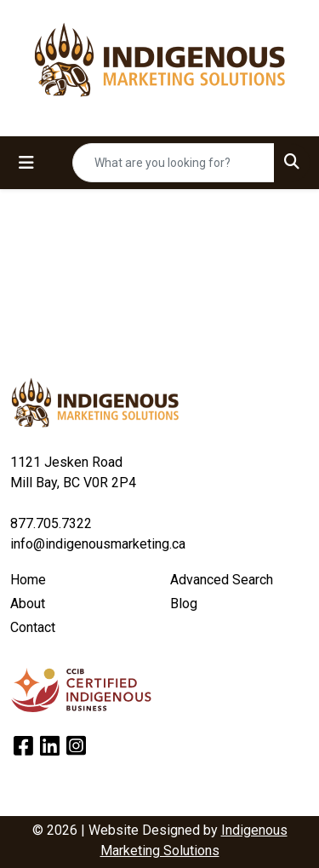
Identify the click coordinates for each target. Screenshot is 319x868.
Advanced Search (222, 580)
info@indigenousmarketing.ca (98, 544)
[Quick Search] (174, 163)
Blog (184, 604)
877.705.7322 (51, 523)
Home (28, 580)
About (28, 604)
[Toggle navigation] (26, 163)
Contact (33, 627)
